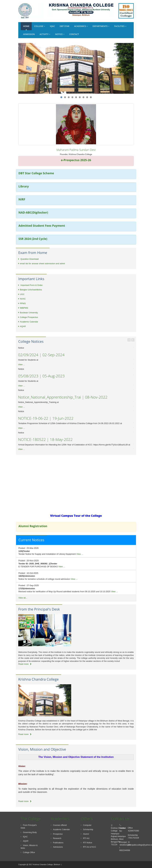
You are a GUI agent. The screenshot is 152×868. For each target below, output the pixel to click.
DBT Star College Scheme (36, 173)
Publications (57, 843)
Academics (81, 26)
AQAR (22, 326)
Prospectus (57, 834)
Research (56, 838)
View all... (23, 598)
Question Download (28, 259)
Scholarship (87, 830)
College (40, 26)
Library (24, 186)
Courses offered (59, 825)
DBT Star (64, 26)
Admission (29, 34)
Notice (60, 34)
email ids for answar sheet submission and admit (42, 263)
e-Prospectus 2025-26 (76, 160)
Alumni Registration (33, 526)
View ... (22, 364)
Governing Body (29, 832)
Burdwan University (28, 313)
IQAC (52, 26)
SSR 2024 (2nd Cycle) (33, 239)
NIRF (22, 199)
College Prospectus (28, 317)
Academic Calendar (28, 322)
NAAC (22, 299)
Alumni (85, 834)
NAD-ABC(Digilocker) (33, 212)
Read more (25, 664)
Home (26, 26)
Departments (101, 26)
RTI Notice (86, 843)
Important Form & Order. (31, 285)
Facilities (120, 26)
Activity (45, 34)
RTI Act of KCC (88, 847)
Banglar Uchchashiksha (30, 290)
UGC (21, 294)
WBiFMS (23, 308)
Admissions (57, 847)
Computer (86, 825)
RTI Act (85, 838)
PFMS (22, 303)
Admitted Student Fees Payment (42, 226)
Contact (74, 34)
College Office (28, 852)
